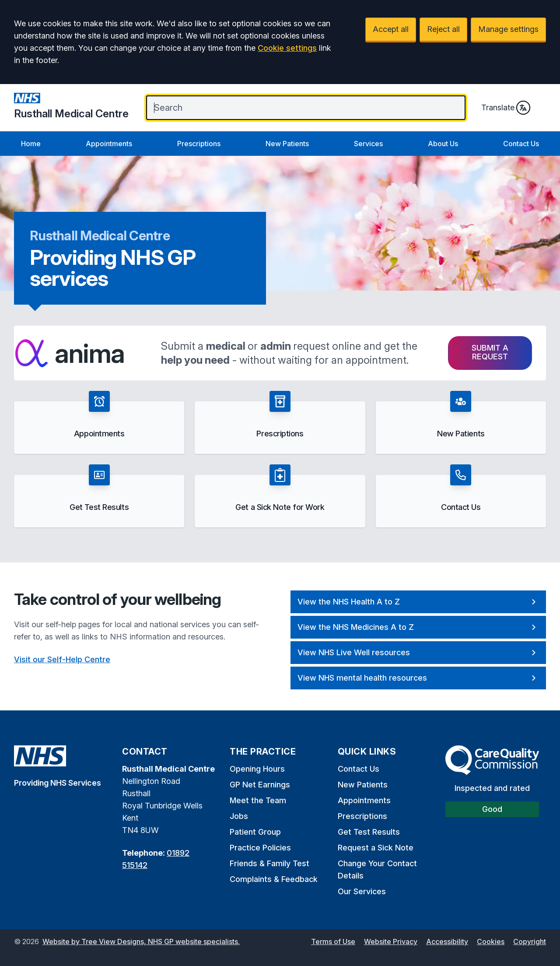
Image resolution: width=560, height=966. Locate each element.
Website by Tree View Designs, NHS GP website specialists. (141, 941)
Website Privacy (391, 941)
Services (368, 144)
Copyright (530, 941)
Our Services (362, 891)
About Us (443, 144)
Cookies (491, 941)
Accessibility (447, 941)
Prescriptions (199, 144)
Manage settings (508, 29)
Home (31, 144)
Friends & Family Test (269, 863)
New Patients (287, 144)
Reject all (443, 29)
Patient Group (255, 832)
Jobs (239, 816)
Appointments (109, 144)
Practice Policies (260, 848)
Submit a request (490, 352)
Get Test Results (369, 832)
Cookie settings (287, 48)
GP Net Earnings (260, 785)
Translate (506, 108)
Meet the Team (258, 800)
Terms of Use (333, 941)
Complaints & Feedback (274, 879)
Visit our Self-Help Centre (62, 659)
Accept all (391, 29)
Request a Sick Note (376, 848)
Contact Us (521, 144)
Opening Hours (257, 769)
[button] (99, 422)
